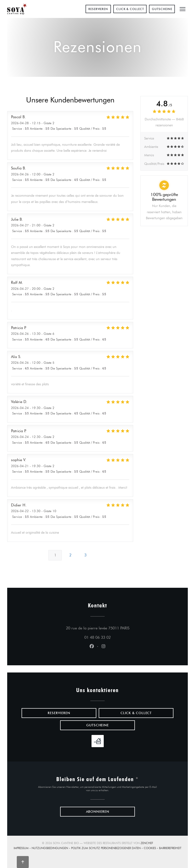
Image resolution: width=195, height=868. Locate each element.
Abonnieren (98, 812)
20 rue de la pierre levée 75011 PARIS (120, 627)
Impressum (23, 848)
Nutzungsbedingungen (51, 848)
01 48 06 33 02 (97, 637)
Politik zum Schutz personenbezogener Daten (107, 848)
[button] (183, 9)
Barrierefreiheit (170, 848)
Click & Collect (130, 9)
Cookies (151, 848)
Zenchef (147, 843)
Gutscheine (162, 9)
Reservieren (98, 9)
